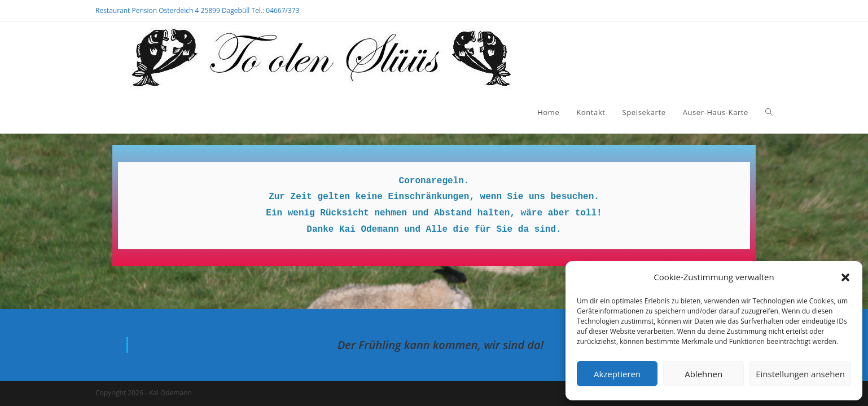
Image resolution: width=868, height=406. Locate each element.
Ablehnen (703, 374)
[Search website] (769, 112)
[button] (845, 277)
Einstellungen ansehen (800, 374)
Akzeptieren (617, 374)
